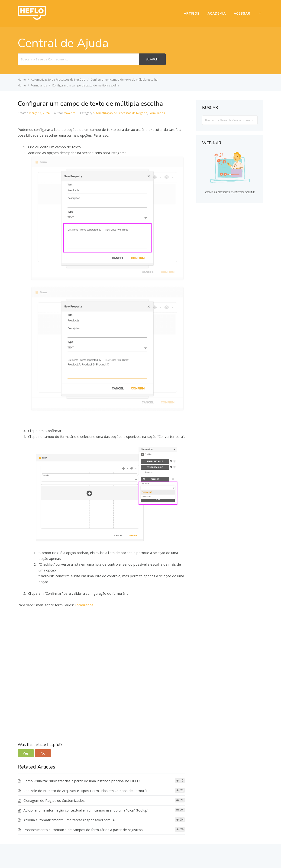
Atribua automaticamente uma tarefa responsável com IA (69, 820)
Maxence (70, 113)
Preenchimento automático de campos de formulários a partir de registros (83, 830)
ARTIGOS (192, 14)
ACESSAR (242, 14)
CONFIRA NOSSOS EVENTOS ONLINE (230, 192)
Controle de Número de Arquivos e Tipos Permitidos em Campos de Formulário (87, 791)
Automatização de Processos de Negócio (120, 113)
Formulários (157, 113)
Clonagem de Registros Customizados (54, 800)
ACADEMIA (217, 14)
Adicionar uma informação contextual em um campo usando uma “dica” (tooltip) (86, 810)
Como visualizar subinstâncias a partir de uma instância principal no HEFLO (82, 781)
